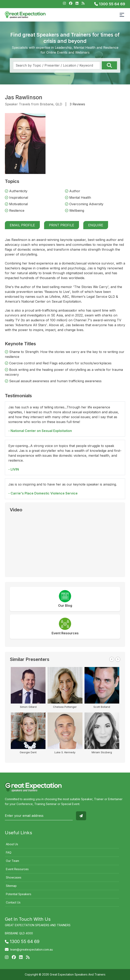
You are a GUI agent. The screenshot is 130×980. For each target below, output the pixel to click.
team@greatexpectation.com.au (31, 949)
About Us (12, 844)
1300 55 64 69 (110, 4)
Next (118, 659)
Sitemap (11, 886)
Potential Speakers (19, 894)
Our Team (12, 861)
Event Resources (17, 869)
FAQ (9, 852)
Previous (112, 659)
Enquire (96, 225)
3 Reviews (77, 104)
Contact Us (13, 902)
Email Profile (22, 225)
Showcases (14, 877)
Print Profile (62, 225)
